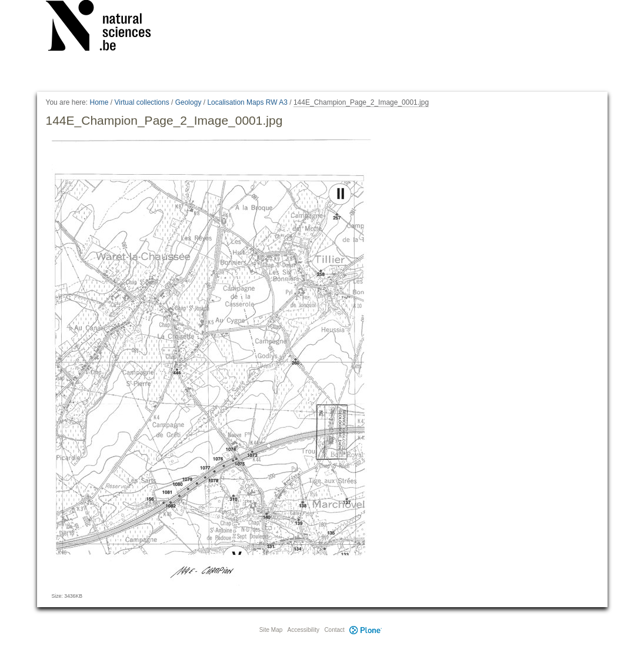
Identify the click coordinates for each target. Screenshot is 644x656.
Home (99, 102)
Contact (334, 630)
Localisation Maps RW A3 (247, 102)
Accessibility (303, 630)
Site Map (271, 630)
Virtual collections (142, 102)
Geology (188, 102)
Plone (366, 630)
